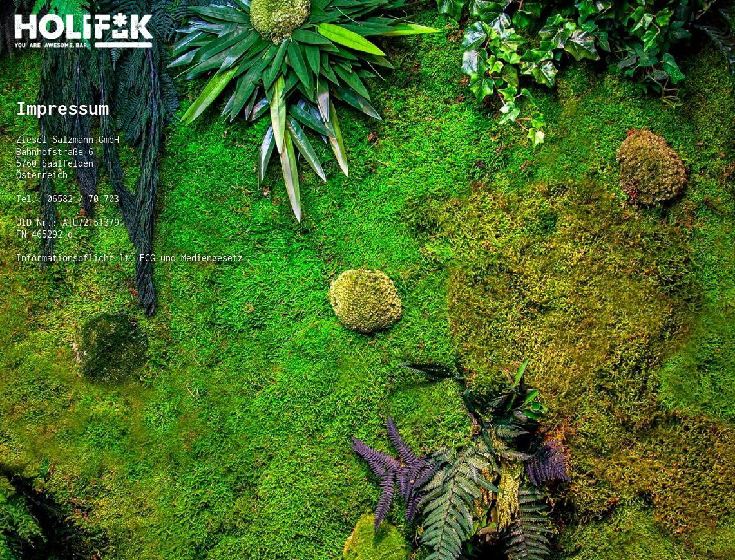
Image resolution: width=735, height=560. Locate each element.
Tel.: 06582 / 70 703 (68, 199)
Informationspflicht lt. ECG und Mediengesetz (129, 258)
